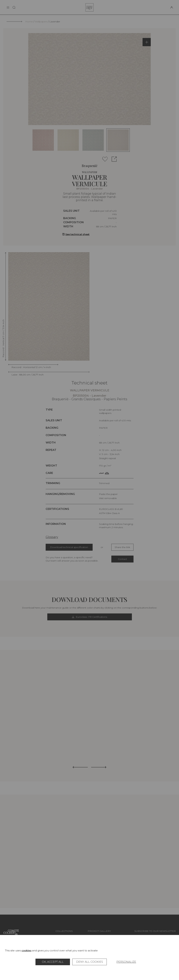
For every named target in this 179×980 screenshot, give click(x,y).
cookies (26, 950)
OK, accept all (53, 962)
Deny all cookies (90, 962)
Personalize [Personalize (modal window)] (126, 962)
